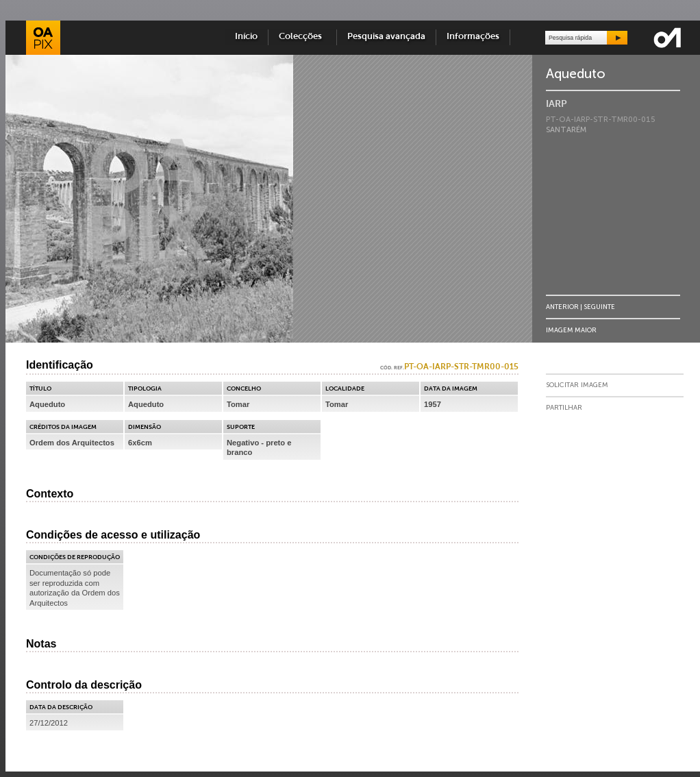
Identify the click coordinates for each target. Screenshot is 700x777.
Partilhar (564, 408)
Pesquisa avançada (386, 37)
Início (246, 37)
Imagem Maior (571, 330)
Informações (473, 37)
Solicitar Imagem (577, 385)
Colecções (302, 37)
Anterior (562, 307)
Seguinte (599, 307)
